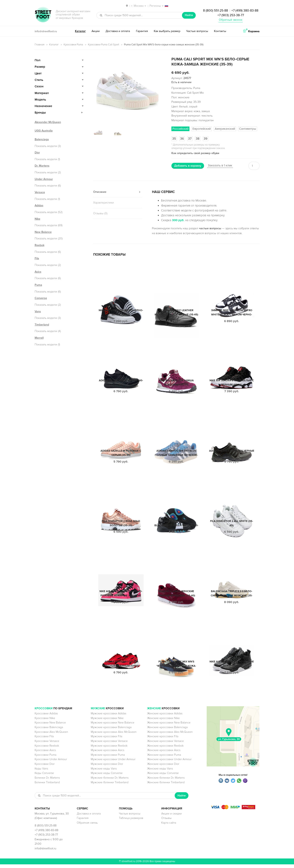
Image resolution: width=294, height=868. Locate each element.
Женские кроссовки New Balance (169, 726)
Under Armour (44, 179)
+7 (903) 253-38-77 (231, 15)
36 (182, 139)
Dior (37, 153)
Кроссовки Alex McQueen (51, 736)
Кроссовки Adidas (46, 717)
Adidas (39, 205)
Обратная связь (87, 826)
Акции (96, 31)
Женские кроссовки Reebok (165, 749)
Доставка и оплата (118, 31)
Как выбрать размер (167, 31)
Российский (180, 129)
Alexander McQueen (48, 122)
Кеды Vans (41, 772)
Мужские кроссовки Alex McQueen (114, 736)
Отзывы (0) (100, 213)
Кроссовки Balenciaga (49, 731)
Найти (189, 15)
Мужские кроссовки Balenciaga (111, 731)
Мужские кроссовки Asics (107, 754)
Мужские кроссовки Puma (108, 758)
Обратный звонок (231, 20)
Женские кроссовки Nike (163, 722)
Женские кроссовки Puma (164, 758)
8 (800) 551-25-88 (215, 11)
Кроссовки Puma (73, 45)
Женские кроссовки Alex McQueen (170, 736)
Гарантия (142, 31)
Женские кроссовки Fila (163, 740)
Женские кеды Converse (163, 777)
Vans (38, 311)
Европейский (202, 129)
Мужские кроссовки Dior (107, 768)
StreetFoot (43, 15)
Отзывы (166, 822)
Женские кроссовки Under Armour (169, 763)
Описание (100, 192)
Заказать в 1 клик (220, 165)
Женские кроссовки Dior (163, 768)
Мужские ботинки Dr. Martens (110, 781)
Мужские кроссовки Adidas (109, 717)
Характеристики (104, 203)
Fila (37, 258)
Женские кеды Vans (160, 772)
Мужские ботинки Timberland (110, 786)
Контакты (220, 31)
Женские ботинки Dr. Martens (166, 781)
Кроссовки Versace (47, 745)
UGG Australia (44, 131)
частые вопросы (210, 228)
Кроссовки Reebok (47, 749)
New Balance (43, 232)
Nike (37, 219)
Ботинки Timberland (47, 786)
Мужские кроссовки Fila (106, 740)
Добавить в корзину (188, 166)
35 (174, 139)
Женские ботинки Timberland (166, 786)
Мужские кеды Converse (107, 777)
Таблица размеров (131, 822)
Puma (38, 285)
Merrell (39, 338)
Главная (40, 45)
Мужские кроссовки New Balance (113, 726)
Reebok (40, 245)
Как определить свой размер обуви (195, 153)
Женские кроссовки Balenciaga (167, 731)
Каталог (80, 31)
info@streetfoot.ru (46, 31)
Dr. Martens (42, 166)
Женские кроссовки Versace (165, 745)
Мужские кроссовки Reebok (109, 749)
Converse (41, 298)
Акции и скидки (172, 817)
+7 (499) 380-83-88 (245, 11)
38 (198, 139)
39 (206, 139)
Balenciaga (42, 139)
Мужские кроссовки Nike (107, 722)
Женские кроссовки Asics (164, 754)
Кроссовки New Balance (50, 726)
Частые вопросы (197, 31)
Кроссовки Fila (44, 740)
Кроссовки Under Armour (51, 763)
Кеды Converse (44, 777)
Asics (38, 272)
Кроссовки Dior (45, 768)
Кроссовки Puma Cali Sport (104, 45)
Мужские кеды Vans (104, 772)
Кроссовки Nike (45, 722)
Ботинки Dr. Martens (47, 781)
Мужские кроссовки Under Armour (113, 763)
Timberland (42, 325)
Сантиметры (248, 129)
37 (190, 139)
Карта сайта (169, 826)
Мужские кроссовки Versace (109, 745)
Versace (40, 192)
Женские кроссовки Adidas (165, 717)
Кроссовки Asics (45, 754)
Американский (225, 129)
